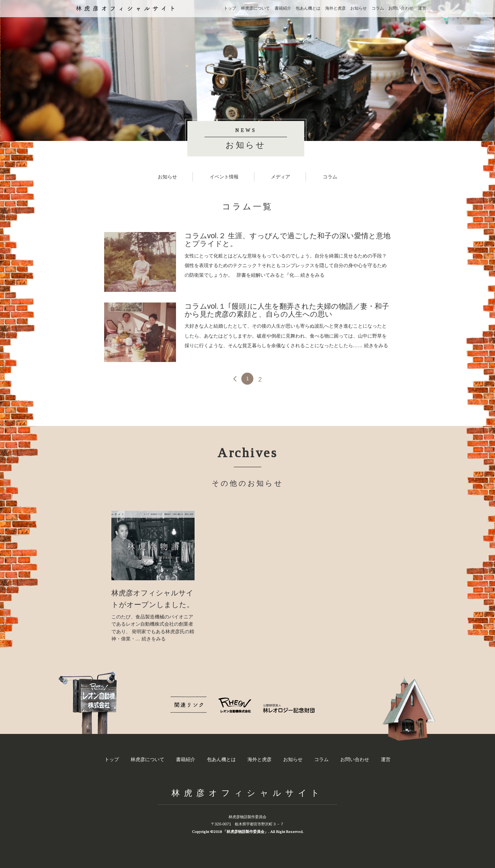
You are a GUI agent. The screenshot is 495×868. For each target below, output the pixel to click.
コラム (378, 8)
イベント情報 (224, 177)
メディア (280, 177)
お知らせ (359, 8)
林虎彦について (255, 8)
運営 (422, 8)
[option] (153, 577)
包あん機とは (308, 8)
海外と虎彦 (335, 8)
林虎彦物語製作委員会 (247, 817)
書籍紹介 (283, 8)
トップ (230, 8)
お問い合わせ (401, 8)
